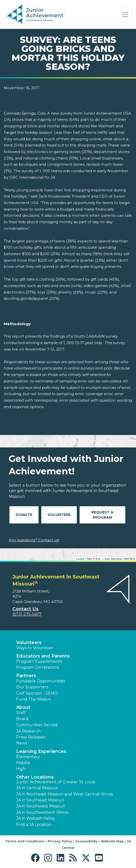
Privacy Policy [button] (60, 841)
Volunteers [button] (29, 643)
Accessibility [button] (86, 841)
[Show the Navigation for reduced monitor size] (125, 15)
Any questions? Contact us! (34, 540)
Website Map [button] (112, 841)
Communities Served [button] (37, 725)
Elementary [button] (28, 757)
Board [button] (22, 719)
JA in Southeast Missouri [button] (40, 800)
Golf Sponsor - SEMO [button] (37, 693)
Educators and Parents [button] (43, 656)
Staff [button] (21, 713)
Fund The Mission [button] (34, 699)
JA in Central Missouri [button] (37, 788)
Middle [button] (23, 763)
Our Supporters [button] (32, 687)
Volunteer (59, 515)
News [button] (22, 743)
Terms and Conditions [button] (25, 841)
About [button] (23, 707)
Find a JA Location (34, 825)
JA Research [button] (28, 731)
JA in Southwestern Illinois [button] (42, 812)
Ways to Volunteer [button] (35, 648)
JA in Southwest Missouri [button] (41, 806)
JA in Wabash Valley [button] (36, 818)
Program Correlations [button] (38, 667)
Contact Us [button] (25, 609)
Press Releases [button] (31, 737)
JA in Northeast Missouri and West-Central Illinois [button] (64, 794)
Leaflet (80, 559)
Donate (24, 515)
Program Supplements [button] (39, 661)
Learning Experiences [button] (41, 751)
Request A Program (102, 515)
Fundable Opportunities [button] (41, 681)
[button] (36, 858)
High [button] (21, 769)
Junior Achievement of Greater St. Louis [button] (56, 782)
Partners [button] (26, 676)
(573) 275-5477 (27, 614)
